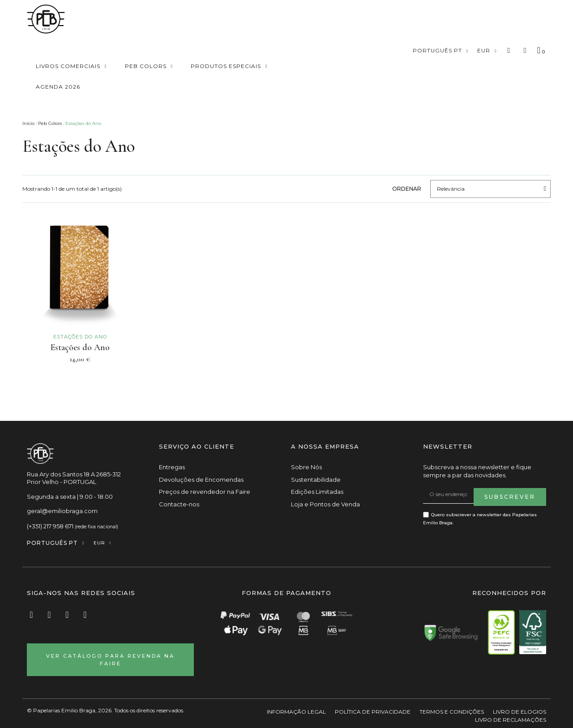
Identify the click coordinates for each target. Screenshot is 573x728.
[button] (509, 51)
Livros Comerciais (71, 66)
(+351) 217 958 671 (50, 527)
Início (28, 123)
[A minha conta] (525, 51)
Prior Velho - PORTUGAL (62, 482)
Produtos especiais (229, 66)
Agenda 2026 (58, 87)
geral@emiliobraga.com (62, 511)
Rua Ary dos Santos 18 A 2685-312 (74, 475)
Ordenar (407, 189)
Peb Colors (149, 66)
